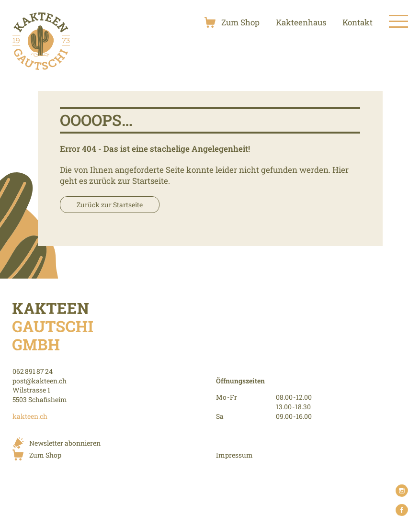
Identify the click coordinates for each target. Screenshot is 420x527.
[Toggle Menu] (398, 22)
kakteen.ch (30, 416)
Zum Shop (240, 22)
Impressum (234, 455)
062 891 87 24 (33, 371)
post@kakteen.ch (40, 381)
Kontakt (358, 22)
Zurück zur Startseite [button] (110, 205)
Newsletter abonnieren (65, 443)
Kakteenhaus (301, 22)
